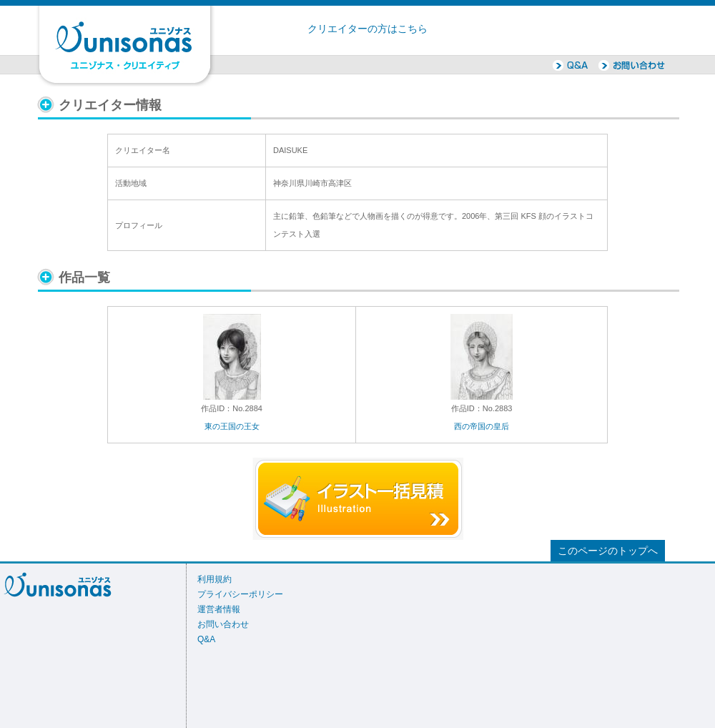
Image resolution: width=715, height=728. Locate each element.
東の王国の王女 (232, 426)
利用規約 (214, 579)
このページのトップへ (608, 551)
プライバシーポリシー (240, 594)
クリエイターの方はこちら (368, 29)
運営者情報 (219, 609)
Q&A (206, 639)
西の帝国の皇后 (482, 426)
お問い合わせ (223, 624)
